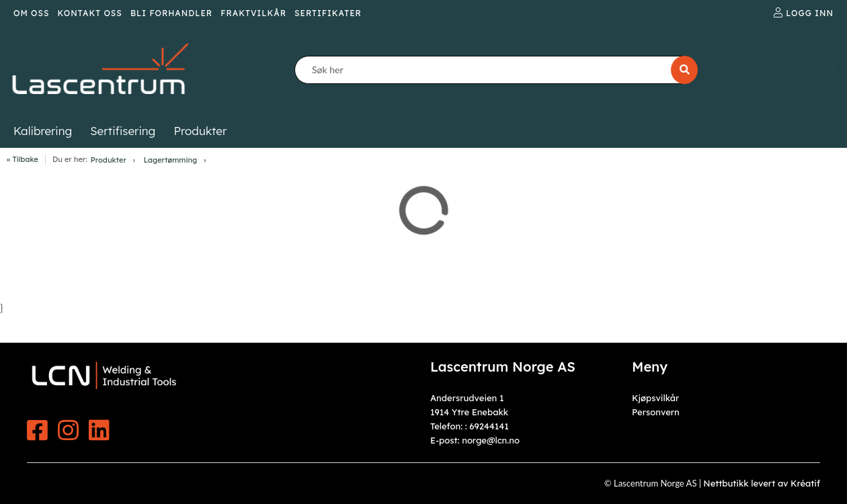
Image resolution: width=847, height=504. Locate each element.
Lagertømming (171, 160)
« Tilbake (23, 159)
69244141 (489, 426)
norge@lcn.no (491, 440)
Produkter (109, 160)
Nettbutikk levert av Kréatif (762, 483)
